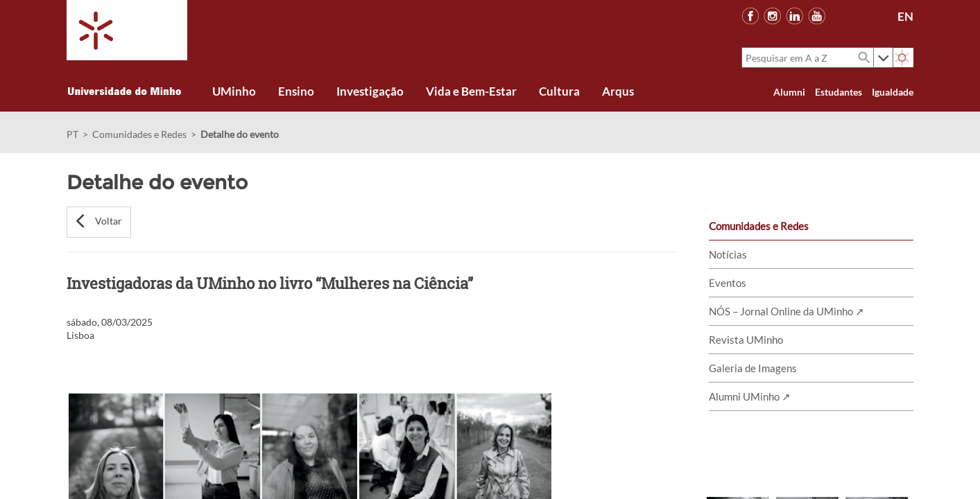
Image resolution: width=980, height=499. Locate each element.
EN (905, 16)
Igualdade (893, 92)
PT (72, 134)
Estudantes (839, 92)
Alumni (789, 92)
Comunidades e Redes (139, 134)
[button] (99, 222)
